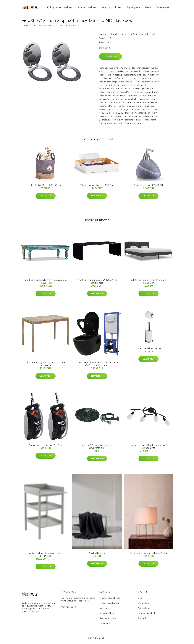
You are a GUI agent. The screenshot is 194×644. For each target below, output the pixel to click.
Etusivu (25, 27)
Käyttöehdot (144, 609)
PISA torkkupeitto (97, 554)
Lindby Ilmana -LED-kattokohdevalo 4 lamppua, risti (149, 448)
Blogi (148, 8)
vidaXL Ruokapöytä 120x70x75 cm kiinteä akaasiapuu (46, 365)
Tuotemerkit (163, 8)
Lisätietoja (110, 58)
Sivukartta (142, 619)
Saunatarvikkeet (87, 8)
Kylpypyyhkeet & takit (109, 604)
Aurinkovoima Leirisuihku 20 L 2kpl (46, 446)
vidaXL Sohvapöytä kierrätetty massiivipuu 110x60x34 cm (46, 283)
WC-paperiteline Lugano (149, 350)
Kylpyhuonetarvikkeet (60, 8)
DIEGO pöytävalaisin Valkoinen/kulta (148, 554)
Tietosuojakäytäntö (147, 614)
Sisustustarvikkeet (111, 8)
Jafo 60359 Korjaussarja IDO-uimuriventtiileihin (97, 448)
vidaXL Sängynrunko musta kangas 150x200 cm (149, 283)
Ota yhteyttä (144, 604)
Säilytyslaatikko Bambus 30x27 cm (97, 187)
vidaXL (148, 36)
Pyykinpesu (133, 8)
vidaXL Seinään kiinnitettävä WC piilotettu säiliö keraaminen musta (97, 365)
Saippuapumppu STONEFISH (148, 187)
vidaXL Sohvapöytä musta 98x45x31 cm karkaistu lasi (97, 283)
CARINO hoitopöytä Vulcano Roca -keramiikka (46, 556)
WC (154, 36)
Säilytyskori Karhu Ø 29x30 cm (46, 187)
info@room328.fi (68, 608)
